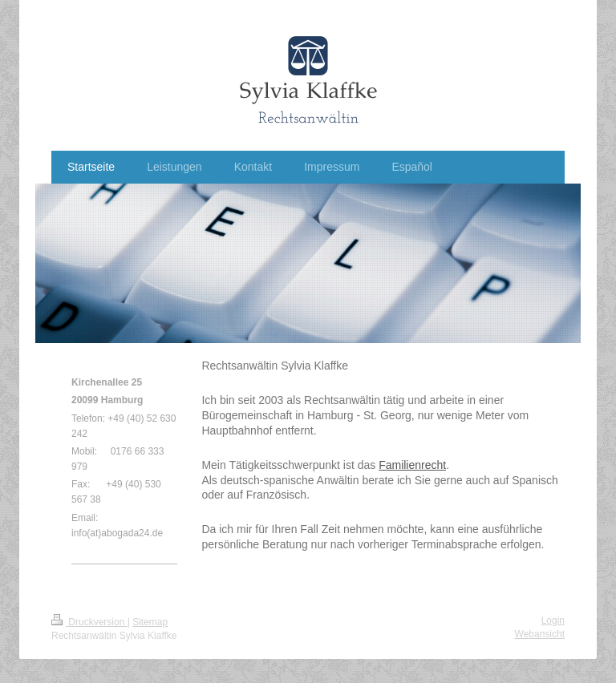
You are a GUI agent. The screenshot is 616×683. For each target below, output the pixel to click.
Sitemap (150, 622)
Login (553, 620)
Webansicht (540, 634)
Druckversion (89, 622)
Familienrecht (412, 465)
